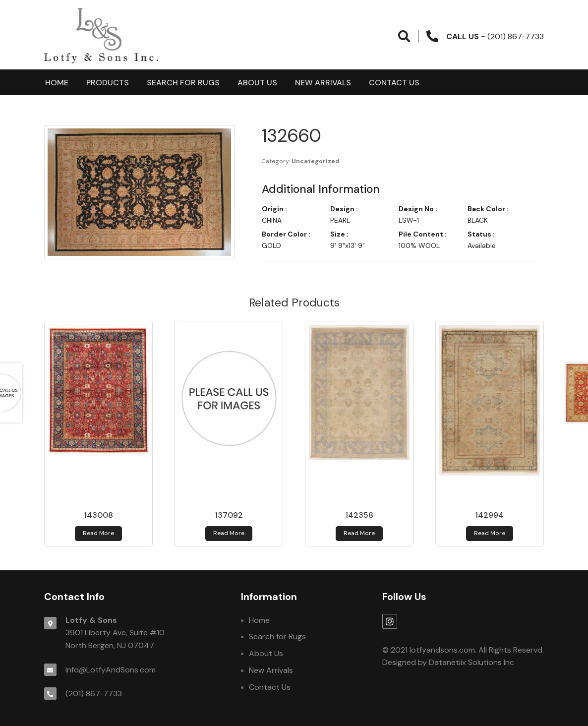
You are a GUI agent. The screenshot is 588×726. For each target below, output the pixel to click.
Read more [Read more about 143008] (98, 533)
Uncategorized (316, 161)
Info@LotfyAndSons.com (111, 670)
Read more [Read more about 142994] (490, 533)
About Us (257, 83)
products (108, 83)
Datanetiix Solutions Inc (471, 662)
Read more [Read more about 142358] (359, 533)
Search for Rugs (183, 83)
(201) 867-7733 (94, 694)
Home (57, 83)
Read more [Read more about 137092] (229, 533)
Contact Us (394, 83)
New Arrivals (323, 83)
